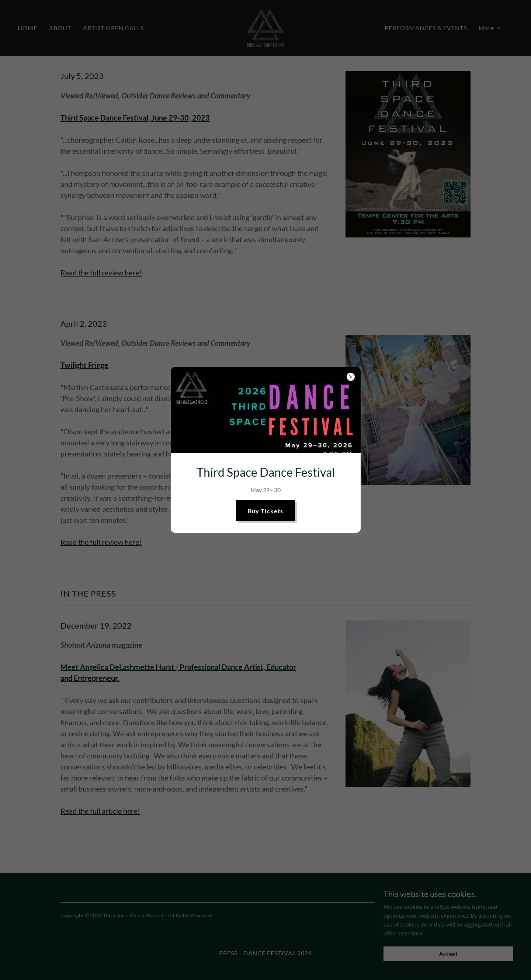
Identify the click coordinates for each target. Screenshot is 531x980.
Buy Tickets (265, 511)
